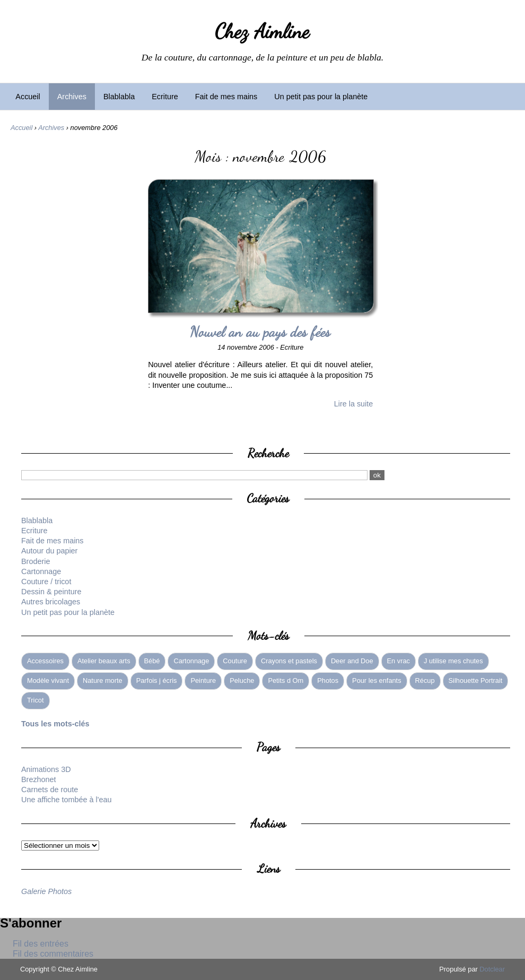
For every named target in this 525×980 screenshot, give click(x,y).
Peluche (242, 680)
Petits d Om (286, 680)
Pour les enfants (377, 680)
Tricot (36, 700)
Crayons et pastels (289, 661)
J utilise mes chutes (453, 661)
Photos (328, 680)
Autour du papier (49, 551)
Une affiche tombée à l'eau (67, 800)
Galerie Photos (46, 891)
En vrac (399, 661)
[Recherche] (194, 475)
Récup (425, 680)
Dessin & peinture (51, 592)
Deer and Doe (352, 661)
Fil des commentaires (53, 954)
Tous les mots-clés (55, 724)
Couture (235, 661)
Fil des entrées (41, 944)
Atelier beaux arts (104, 661)
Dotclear (492, 969)
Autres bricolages (51, 602)
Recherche (268, 453)
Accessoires (45, 661)
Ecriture (165, 97)
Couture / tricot (46, 582)
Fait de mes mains (226, 97)
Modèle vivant (48, 680)
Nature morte (103, 680)
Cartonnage (41, 571)
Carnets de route (50, 790)
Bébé (152, 661)
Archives (72, 97)
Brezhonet (39, 779)
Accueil (28, 97)
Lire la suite (354, 404)
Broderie (36, 561)
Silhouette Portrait (476, 680)
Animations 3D (46, 769)
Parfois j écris (157, 680)
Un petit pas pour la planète (321, 97)
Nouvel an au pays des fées (260, 332)
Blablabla (119, 97)
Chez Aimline (262, 31)
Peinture (203, 680)
